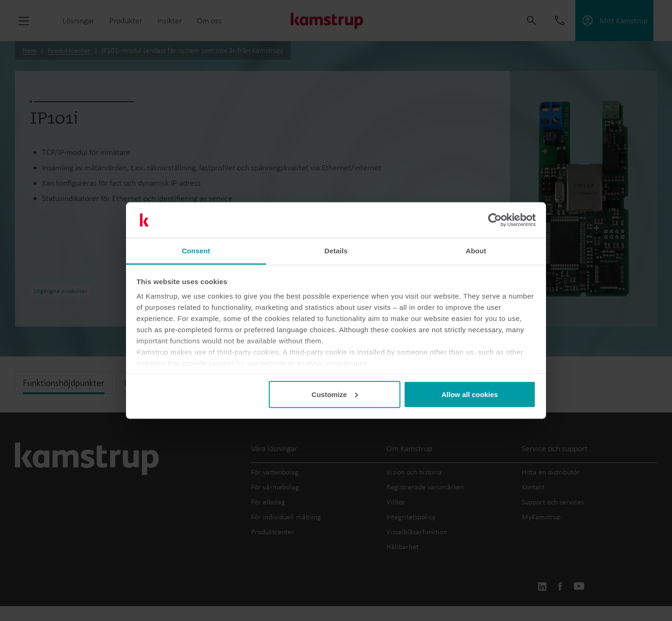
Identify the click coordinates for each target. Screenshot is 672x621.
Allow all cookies (470, 394)
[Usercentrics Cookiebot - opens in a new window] (495, 220)
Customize (335, 394)
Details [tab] (336, 251)
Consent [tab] (196, 251)
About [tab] (476, 251)
